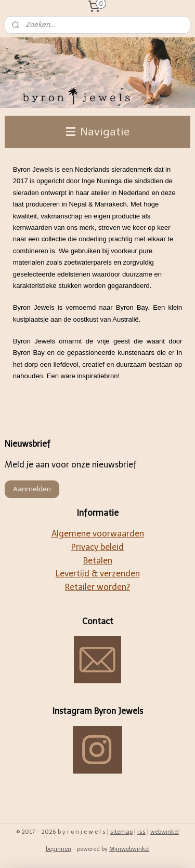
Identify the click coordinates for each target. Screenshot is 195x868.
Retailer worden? (97, 587)
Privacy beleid (97, 547)
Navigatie (98, 132)
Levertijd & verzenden (98, 574)
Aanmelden (32, 489)
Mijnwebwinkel (129, 849)
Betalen (98, 561)
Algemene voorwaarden (98, 534)
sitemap (121, 832)
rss (141, 832)
